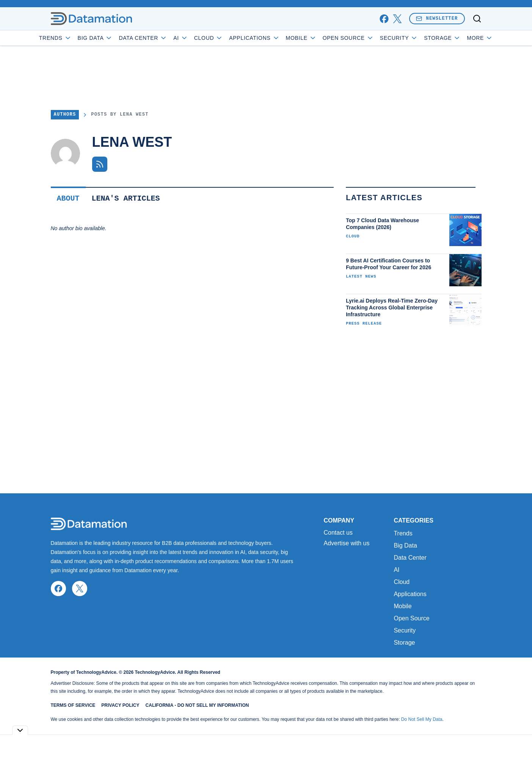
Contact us (338, 533)
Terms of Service (73, 705)
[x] (397, 19)
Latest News (361, 276)
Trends (77, 38)
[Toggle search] (477, 19)
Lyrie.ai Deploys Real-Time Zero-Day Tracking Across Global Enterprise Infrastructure (392, 308)
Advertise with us (347, 543)
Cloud (230, 38)
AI (202, 38)
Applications (276, 38)
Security (420, 38)
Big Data (117, 38)
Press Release (364, 323)
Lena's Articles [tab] (126, 199)
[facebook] (384, 19)
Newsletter (437, 18)
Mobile (322, 38)
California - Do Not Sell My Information (197, 705)
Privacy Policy (120, 705)
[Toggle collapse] (20, 730)
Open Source (370, 38)
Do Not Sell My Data (422, 719)
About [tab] (68, 199)
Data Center (165, 38)
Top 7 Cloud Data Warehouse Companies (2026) (382, 224)
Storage (404, 643)
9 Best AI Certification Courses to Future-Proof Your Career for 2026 (388, 264)
